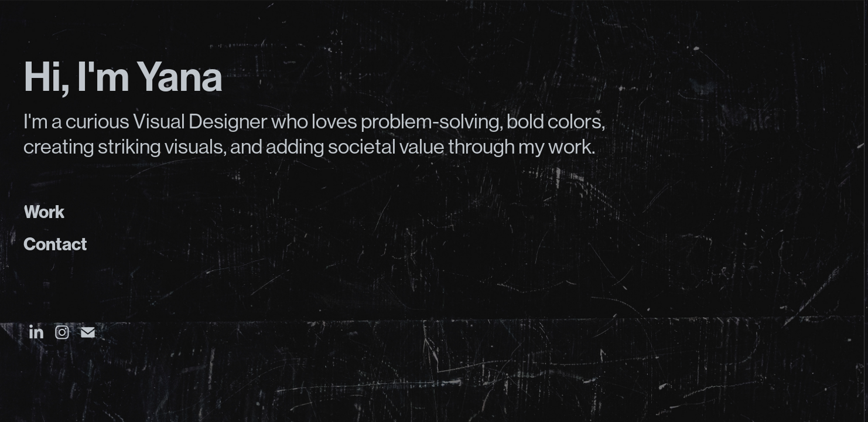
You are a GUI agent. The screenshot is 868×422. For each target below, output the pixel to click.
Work (44, 212)
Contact (55, 244)
